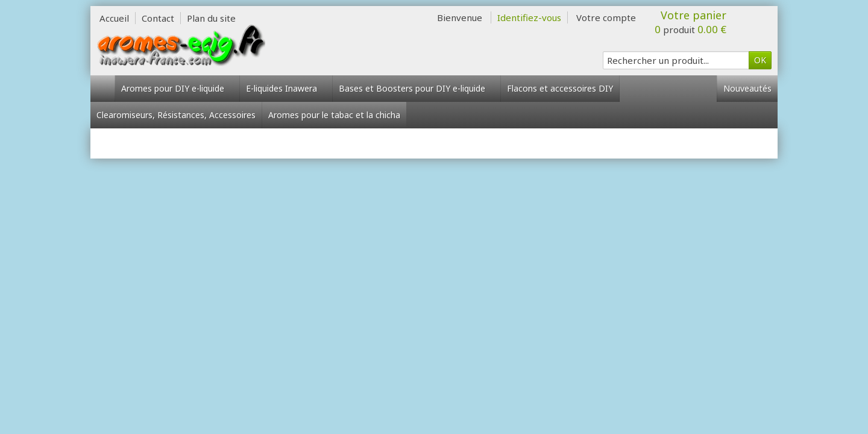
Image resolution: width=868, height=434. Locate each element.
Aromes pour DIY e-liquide (177, 88)
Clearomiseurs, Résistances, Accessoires (176, 115)
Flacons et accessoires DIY (560, 88)
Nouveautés (747, 88)
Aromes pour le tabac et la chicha (334, 115)
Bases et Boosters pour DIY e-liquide (417, 88)
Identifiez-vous (529, 17)
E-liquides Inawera (286, 88)
